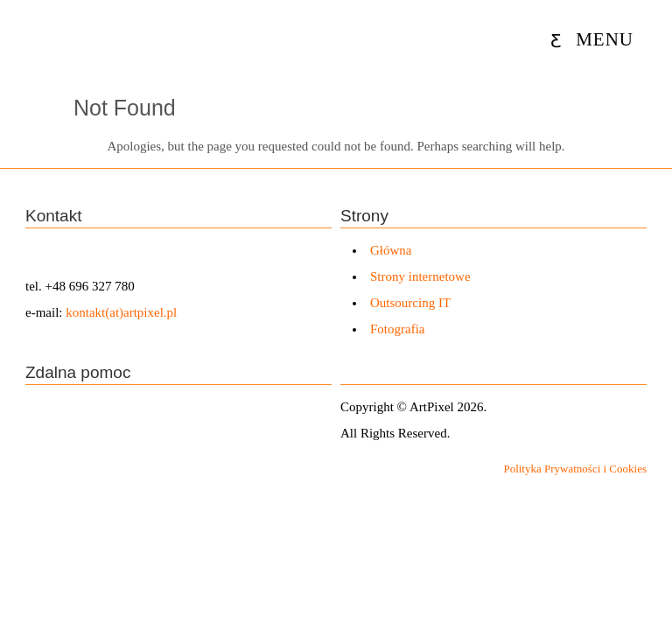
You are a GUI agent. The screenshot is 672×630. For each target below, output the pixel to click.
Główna (391, 250)
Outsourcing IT (410, 303)
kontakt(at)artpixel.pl (121, 312)
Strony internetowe (420, 276)
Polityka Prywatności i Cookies (575, 469)
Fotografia (397, 329)
